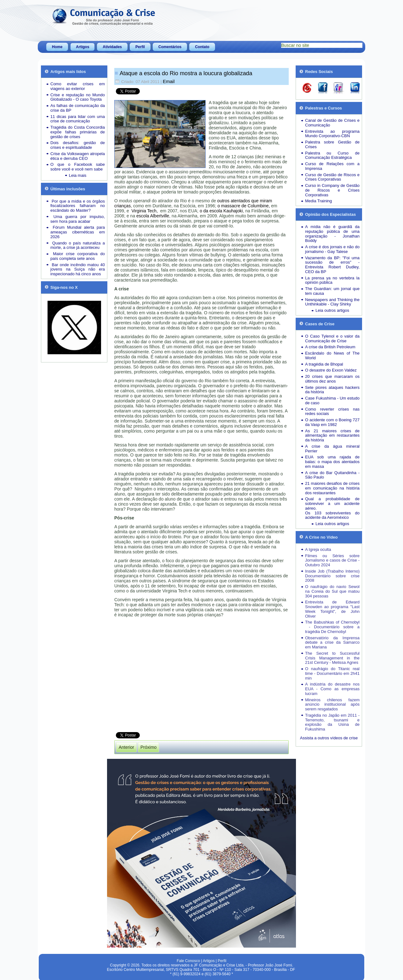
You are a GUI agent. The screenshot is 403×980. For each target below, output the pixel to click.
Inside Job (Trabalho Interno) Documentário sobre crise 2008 (332, 576)
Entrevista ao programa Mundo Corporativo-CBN (332, 134)
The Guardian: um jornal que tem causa (332, 291)
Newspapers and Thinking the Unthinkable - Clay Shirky (332, 302)
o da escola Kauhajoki (221, 210)
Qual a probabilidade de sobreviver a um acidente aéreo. (332, 504)
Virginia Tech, (145, 210)
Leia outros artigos (332, 310)
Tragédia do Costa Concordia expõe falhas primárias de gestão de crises (78, 132)
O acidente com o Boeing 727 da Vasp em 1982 (332, 422)
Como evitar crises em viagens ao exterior (78, 86)
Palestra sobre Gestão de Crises (332, 144)
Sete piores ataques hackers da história (332, 390)
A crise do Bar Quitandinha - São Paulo (332, 475)
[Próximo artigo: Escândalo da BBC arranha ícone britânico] (148, 745)
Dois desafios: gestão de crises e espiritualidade (78, 145)
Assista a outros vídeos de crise (329, 738)
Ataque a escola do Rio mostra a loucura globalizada (186, 73)
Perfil (140, 47)
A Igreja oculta (318, 549)
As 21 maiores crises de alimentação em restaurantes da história (332, 436)
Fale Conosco (188, 959)
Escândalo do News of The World (332, 356)
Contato (202, 47)
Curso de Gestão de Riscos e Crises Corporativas (332, 177)
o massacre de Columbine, (244, 205)
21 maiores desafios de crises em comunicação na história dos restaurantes (332, 488)
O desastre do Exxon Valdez (331, 370)
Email (169, 81)
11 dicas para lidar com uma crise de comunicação (78, 119)
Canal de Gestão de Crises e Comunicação (332, 123)
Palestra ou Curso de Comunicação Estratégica (332, 155)
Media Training (318, 201)
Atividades (112, 47)
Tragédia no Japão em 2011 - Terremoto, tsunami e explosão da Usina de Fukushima (332, 722)
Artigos (82, 47)
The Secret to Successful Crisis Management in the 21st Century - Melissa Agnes (332, 658)
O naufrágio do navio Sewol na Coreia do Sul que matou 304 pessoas (332, 591)
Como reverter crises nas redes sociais (332, 412)
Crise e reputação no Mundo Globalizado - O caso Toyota (78, 97)
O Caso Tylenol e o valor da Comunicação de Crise (332, 339)
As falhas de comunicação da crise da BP (78, 108)
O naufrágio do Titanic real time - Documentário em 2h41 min (332, 673)
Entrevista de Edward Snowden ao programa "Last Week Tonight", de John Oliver (332, 609)
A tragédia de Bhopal (324, 364)
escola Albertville (153, 215)
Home (57, 47)
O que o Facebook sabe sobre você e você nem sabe (78, 167)
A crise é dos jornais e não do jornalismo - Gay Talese (332, 249)
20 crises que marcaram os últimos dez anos (332, 379)
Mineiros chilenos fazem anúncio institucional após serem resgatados (332, 705)
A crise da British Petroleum (330, 347)
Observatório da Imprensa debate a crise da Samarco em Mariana (332, 643)
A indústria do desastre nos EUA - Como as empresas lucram (332, 689)
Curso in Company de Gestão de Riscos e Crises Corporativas (332, 190)
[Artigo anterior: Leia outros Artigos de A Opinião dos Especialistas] (126, 745)
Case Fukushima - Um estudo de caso (332, 400)
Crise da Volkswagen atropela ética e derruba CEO (78, 156)
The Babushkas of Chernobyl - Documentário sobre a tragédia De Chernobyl (332, 627)
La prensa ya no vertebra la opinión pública (332, 280)
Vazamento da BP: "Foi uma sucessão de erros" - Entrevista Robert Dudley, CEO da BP (332, 265)
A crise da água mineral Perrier (332, 449)
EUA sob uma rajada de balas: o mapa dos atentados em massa (332, 462)
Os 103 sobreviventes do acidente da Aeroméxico (332, 515)
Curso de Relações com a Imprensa (332, 166)
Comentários (170, 47)
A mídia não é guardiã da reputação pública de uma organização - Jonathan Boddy (332, 234)
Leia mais (78, 175)
